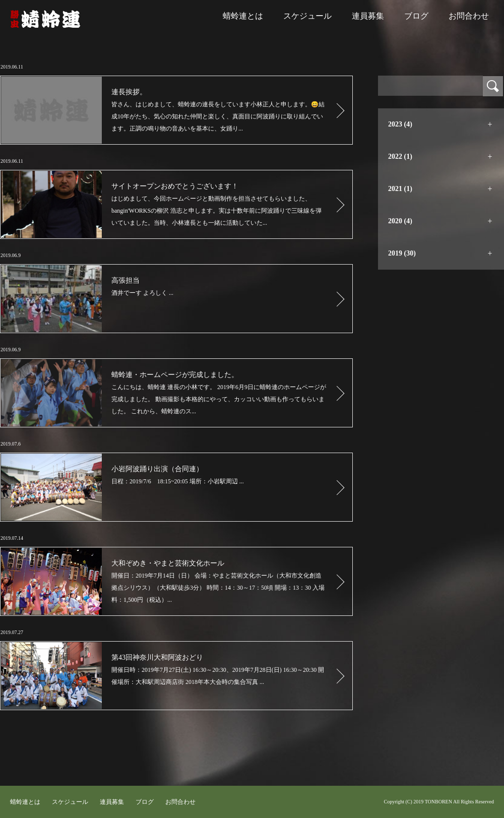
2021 (400, 189)
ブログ (416, 16)
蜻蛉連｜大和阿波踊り (45, 19)
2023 (400, 124)
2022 (400, 156)
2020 (400, 221)
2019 (402, 253)
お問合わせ (469, 16)
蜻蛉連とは (243, 16)
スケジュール (307, 16)
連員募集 (368, 16)
